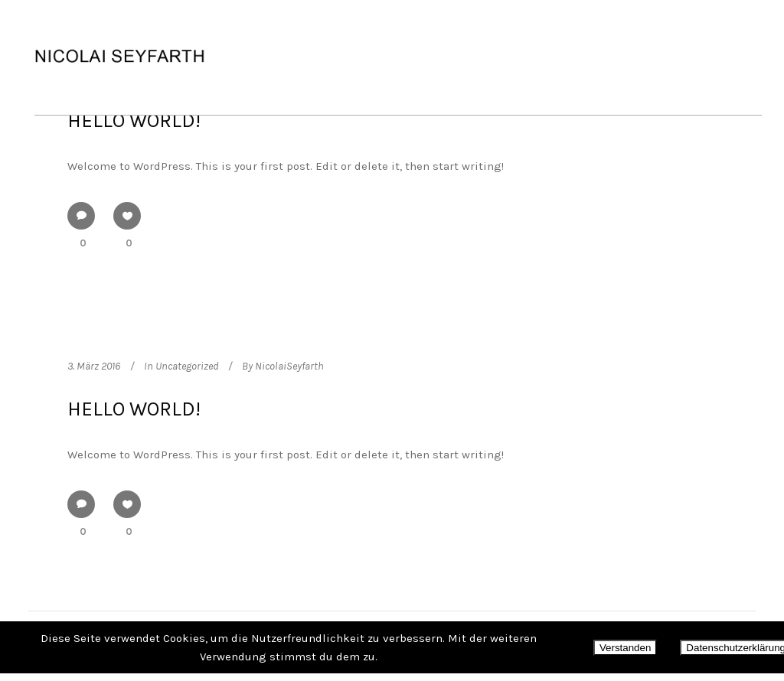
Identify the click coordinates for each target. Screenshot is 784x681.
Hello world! (134, 121)
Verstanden (625, 648)
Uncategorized (187, 366)
